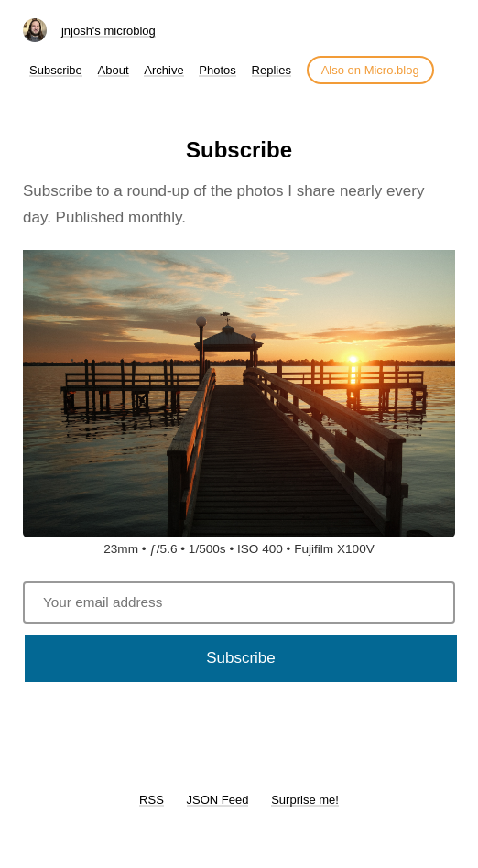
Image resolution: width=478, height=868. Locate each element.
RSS (152, 800)
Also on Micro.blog (370, 70)
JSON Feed (218, 800)
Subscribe (56, 70)
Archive (163, 70)
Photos (217, 70)
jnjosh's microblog (109, 31)
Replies (272, 70)
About (114, 70)
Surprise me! (305, 800)
